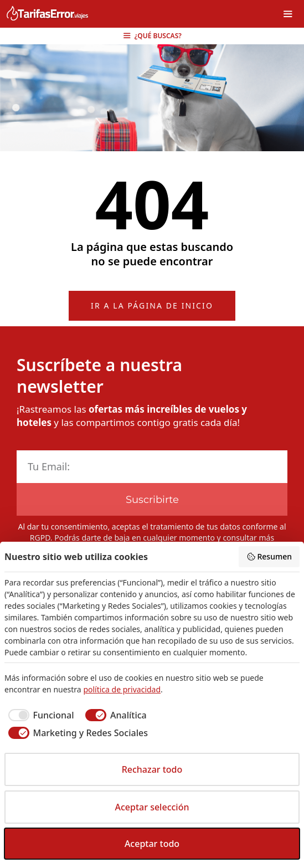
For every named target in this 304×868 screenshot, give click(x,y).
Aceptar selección (152, 807)
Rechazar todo (152, 769)
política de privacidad (122, 689)
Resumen (269, 556)
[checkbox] (39, 715)
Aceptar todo (152, 844)
